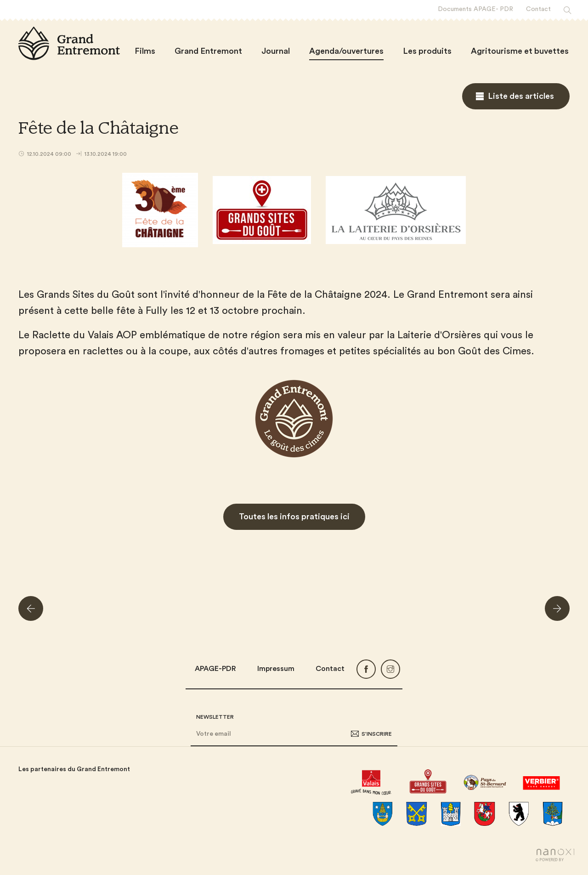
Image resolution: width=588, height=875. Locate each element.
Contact (330, 669)
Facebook (366, 669)
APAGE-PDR (215, 669)
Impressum (276, 669)
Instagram (390, 669)
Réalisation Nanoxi (555, 855)
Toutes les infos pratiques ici (294, 517)
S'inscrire (377, 734)
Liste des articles (521, 96)
